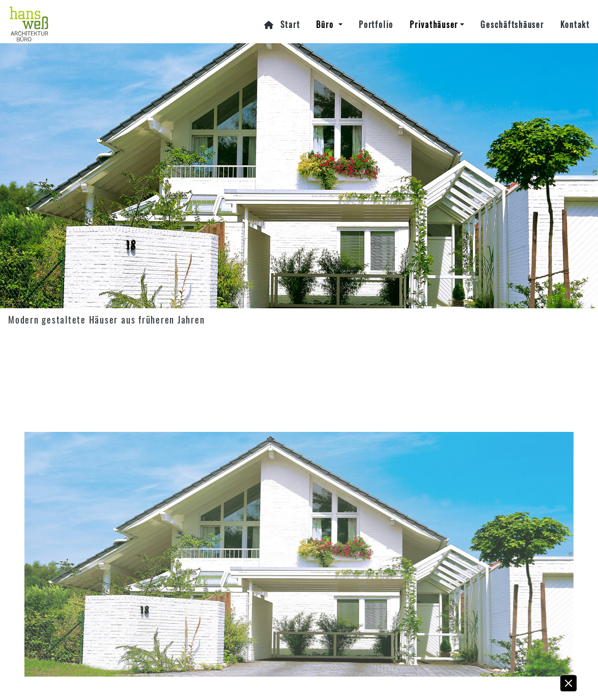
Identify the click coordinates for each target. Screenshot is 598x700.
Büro (326, 24)
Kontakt (575, 24)
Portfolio (376, 24)
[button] (569, 686)
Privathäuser (434, 24)
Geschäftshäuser (512, 24)
